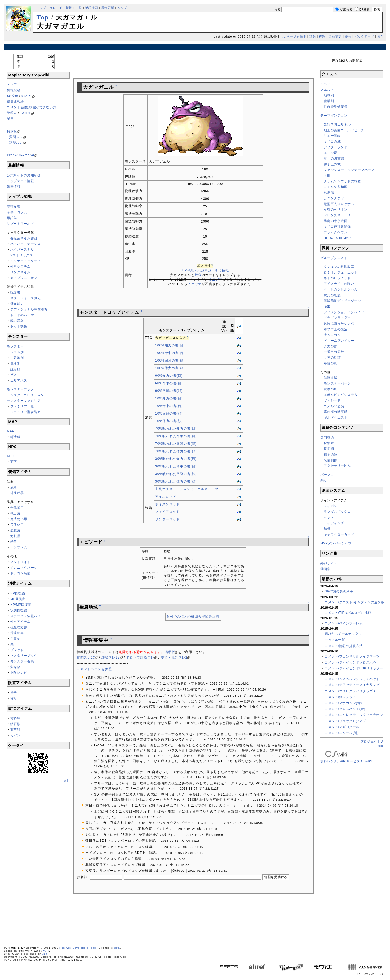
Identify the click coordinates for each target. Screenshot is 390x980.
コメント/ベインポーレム (344, 623)
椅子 (14, 693)
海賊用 (15, 536)
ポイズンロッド (167, 504)
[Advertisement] (195, 47)
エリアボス (19, 380)
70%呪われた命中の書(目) (176, 436)
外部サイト (329, 563)
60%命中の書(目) (169, 383)
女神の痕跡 (332, 358)
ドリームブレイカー (339, 341)
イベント (327, 84)
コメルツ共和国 (336, 187)
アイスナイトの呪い (339, 284)
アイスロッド (166, 497)
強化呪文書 (19, 627)
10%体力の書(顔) (169, 421)
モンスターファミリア (24, 401)
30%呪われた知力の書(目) (176, 459)
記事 (10, 119)
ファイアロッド (167, 512)
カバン (15, 735)
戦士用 (15, 513)
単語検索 (92, 8)
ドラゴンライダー (337, 318)
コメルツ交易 (334, 406)
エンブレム (19, 547)
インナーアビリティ (26, 261)
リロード (56, 8)
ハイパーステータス (26, 244)
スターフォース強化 (26, 298)
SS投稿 (12, 96)
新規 (69, 8)
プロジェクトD (372, 742)
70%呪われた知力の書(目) (176, 429)
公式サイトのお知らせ (24, 175)
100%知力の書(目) (170, 345)
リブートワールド (20, 224)
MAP (11, 431)
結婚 (327, 529)
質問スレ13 (86, 658)
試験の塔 (331, 389)
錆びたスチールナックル (343, 634)
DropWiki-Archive (20, 155)
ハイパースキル (22, 250)
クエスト (327, 90)
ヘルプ (122, 8)
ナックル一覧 (335, 640)
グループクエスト (334, 258)
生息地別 (17, 358)
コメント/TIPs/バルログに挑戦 (348, 613)
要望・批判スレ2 (174, 658)
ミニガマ (216, 279)
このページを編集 (293, 36)
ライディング (334, 523)
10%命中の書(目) (169, 406)
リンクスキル (20, 272)
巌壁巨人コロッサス (339, 204)
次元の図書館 (334, 159)
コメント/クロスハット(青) (345, 709)
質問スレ (16, 137)
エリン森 (331, 153)
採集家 (329, 443)
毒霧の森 (331, 363)
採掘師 (329, 449)
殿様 (198, 275)
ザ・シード (332, 400)
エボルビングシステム (341, 395)
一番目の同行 (334, 352)
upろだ (27, 96)
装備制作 (331, 460)
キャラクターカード (339, 534)
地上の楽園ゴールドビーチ (344, 130)
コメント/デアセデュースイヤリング (352, 685)
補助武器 (17, 493)
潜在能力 (17, 304)
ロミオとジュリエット (341, 272)
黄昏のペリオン (336, 210)
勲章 (14, 542)
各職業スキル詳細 (24, 238)
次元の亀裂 (332, 295)
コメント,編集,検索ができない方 (31, 107)
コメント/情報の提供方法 (344, 646)
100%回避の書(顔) (170, 361)
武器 (14, 487)
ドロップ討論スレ (140, 658)
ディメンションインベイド (344, 312)
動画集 (325, 569)
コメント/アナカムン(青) (343, 703)
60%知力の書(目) (169, 376)
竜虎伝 (329, 193)
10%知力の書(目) (169, 398)
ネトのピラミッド (337, 278)
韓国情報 (14, 187)
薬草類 (15, 730)
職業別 (329, 101)
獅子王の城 (332, 164)
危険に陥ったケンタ (339, 324)
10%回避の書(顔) (169, 413)
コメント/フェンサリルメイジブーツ (352, 656)
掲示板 (12, 131)
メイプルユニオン (24, 278)
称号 (14, 698)
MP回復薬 (18, 599)
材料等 (15, 718)
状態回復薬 (19, 610)
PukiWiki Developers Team (78, 948)
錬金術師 (331, 454)
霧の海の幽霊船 (336, 412)
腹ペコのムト (334, 335)
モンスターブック (20, 389)
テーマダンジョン (334, 116)
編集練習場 (15, 102)
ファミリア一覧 (22, 406)
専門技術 (327, 437)
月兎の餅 (331, 346)
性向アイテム (20, 622)
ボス (14, 375)
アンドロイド (20, 562)
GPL (117, 948)
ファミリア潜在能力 (26, 412)
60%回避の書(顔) (169, 391)
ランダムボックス (337, 512)
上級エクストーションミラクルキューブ (187, 489)
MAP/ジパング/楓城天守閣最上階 (193, 617)
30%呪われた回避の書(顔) (176, 474)
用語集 (12, 218)
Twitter (25, 113)
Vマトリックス (22, 255)
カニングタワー (336, 198)
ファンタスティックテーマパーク (349, 170)
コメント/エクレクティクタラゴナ (350, 691)
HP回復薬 (18, 593)
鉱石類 (15, 724)
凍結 (313, 36)
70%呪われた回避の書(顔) (176, 444)
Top (43, 17)
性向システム (20, 267)
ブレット (17, 650)
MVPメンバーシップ (336, 543)
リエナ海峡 (332, 136)
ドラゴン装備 (20, 573)
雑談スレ (16, 143)
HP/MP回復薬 (21, 605)
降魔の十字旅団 (336, 221)
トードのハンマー (24, 315)
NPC (10, 456)
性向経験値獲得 (336, 107)
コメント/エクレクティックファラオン (354, 715)
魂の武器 (17, 321)
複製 (322, 36)
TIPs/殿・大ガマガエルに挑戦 (205, 270)
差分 (348, 36)
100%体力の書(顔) (170, 368)
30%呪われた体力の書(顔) (176, 481)
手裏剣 (15, 639)
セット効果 (19, 326)
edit (67, 781)
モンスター (15, 346)
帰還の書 (17, 633)
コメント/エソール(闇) (341, 733)
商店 (14, 462)
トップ (41, 8)
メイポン (331, 506)
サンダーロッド (167, 519)
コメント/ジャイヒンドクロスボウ (350, 662)
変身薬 (15, 667)
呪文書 (15, 292)
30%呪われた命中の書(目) (176, 466)
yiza (44, 954)
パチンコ (327, 475)
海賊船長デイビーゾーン (342, 301)
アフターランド (336, 147)
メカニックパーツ (24, 568)
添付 (381, 36)
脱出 (327, 307)
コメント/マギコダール (342, 727)
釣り (324, 480)
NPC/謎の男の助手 (339, 591)
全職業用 (17, 508)
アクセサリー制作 (337, 466)
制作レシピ (19, 673)
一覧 (79, 8)
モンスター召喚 (22, 661)
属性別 (15, 363)
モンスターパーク (337, 383)
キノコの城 (332, 142)
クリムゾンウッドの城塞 (342, 181)
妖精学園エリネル (337, 124)
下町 (327, 176)
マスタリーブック (24, 656)
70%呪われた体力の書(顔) (176, 451)
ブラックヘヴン (336, 232)
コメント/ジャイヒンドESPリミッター (354, 668)
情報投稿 (14, 90)
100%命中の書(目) (170, 353)
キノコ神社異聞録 (337, 227)
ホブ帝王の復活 (336, 329)
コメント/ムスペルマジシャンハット (352, 679)
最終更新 (108, 8)
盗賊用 (15, 530)
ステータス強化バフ (26, 616)
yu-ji (46, 951)
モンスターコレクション (25, 395)
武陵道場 (331, 378)
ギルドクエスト (336, 417)
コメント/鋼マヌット (340, 697)
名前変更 (335, 36)
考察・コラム (17, 212)
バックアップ (364, 36)
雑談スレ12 (110, 658)
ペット (329, 517)
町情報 (15, 437)
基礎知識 (14, 207)
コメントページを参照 (94, 669)
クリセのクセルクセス (341, 289)
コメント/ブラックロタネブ (345, 721)
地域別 (329, 95)
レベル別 (17, 352)
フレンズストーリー (339, 215)
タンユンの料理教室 (339, 267)
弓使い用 (17, 525)
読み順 (15, 369)
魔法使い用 (19, 519)
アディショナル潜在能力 (29, 309)
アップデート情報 (20, 181)
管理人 (12, 113)
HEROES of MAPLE (339, 238)
